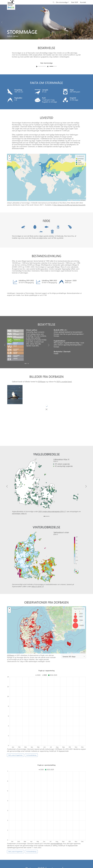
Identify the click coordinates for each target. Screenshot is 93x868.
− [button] (9, 159)
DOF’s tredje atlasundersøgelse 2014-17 (52, 534)
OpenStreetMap (76, 200)
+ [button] (9, 156)
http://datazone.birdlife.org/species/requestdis (69, 205)
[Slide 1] (47, 820)
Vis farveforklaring (31, 735)
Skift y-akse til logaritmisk (15, 735)
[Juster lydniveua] (48, 66)
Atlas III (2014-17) (37, 609)
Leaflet (69, 200)
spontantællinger (56, 781)
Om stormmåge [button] (62, 2)
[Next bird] (91, 22)
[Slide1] (27, 387)
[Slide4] (49, 539)
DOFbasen (42, 405)
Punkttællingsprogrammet (65, 812)
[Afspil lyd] (37, 66)
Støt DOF (75, 2)
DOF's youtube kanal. (64, 405)
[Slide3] (48, 539)
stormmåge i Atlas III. (19, 536)
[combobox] (74, 679)
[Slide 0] (46, 820)
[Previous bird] (2, 22)
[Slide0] (25, 387)
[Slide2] (28, 387)
